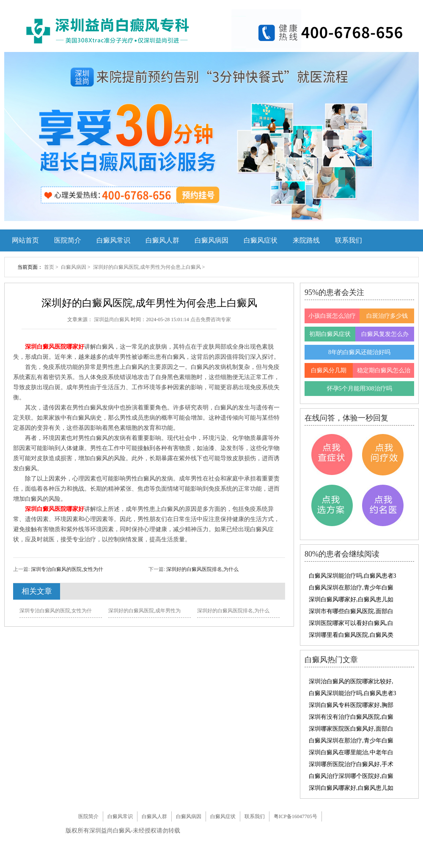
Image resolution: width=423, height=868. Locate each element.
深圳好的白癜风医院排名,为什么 (202, 569)
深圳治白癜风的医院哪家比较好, (351, 681)
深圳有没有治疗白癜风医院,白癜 (351, 717)
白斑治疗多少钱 (387, 316)
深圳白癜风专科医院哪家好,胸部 (351, 705)
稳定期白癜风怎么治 (384, 370)
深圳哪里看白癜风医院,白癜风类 (351, 635)
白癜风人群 (162, 240)
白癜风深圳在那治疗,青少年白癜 (351, 588)
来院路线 (306, 240)
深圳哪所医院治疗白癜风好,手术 (351, 764)
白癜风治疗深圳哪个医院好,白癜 (351, 776)
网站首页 (25, 240)
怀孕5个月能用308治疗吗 (360, 389)
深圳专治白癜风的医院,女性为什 (66, 569)
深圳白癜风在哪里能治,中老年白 (351, 752)
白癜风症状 (261, 240)
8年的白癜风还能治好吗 (359, 352)
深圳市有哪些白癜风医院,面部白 (351, 611)
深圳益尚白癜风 (112, 319)
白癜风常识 (113, 240)
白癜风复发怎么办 (385, 334)
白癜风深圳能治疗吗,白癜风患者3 (353, 576)
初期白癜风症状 (330, 334)
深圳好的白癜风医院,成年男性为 (144, 611)
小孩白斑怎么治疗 (332, 316)
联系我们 (349, 240)
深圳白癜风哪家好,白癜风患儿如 (351, 599)
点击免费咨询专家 (211, 319)
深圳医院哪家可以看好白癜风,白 (351, 623)
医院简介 (68, 240)
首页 (49, 267)
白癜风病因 (211, 240)
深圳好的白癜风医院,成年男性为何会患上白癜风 (148, 267)
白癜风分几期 (329, 370)
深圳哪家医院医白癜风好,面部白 (351, 729)
